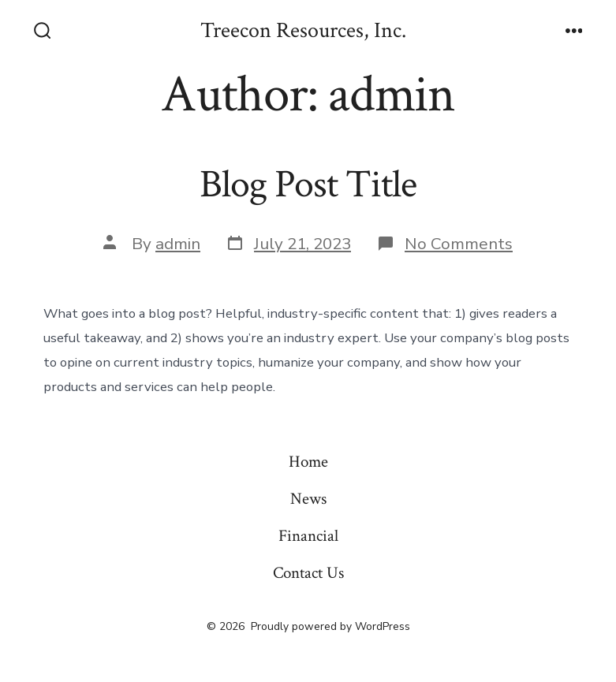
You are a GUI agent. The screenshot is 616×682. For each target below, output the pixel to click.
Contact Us (308, 573)
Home (308, 462)
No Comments (459, 244)
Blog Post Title (308, 184)
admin (178, 244)
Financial (308, 536)
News (308, 499)
